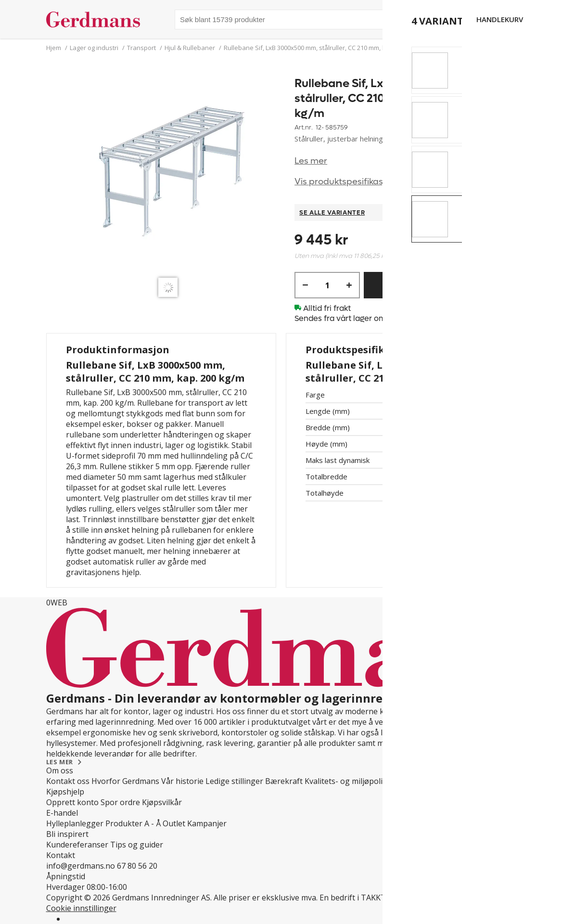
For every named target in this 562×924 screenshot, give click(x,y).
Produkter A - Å (133, 823)
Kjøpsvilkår (162, 802)
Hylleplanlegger (75, 823)
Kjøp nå (426, 285)
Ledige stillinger (234, 781)
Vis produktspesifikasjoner (349, 182)
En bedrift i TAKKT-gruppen (370, 898)
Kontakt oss (68, 781)
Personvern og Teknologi (438, 781)
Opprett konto (72, 802)
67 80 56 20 (137, 866)
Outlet (174, 823)
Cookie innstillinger (81, 908)
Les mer (311, 161)
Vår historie (182, 781)
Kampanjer (207, 823)
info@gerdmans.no (81, 866)
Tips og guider (137, 845)
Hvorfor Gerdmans (125, 781)
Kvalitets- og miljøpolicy (347, 781)
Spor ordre (120, 802)
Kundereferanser (77, 845)
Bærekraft (284, 781)
